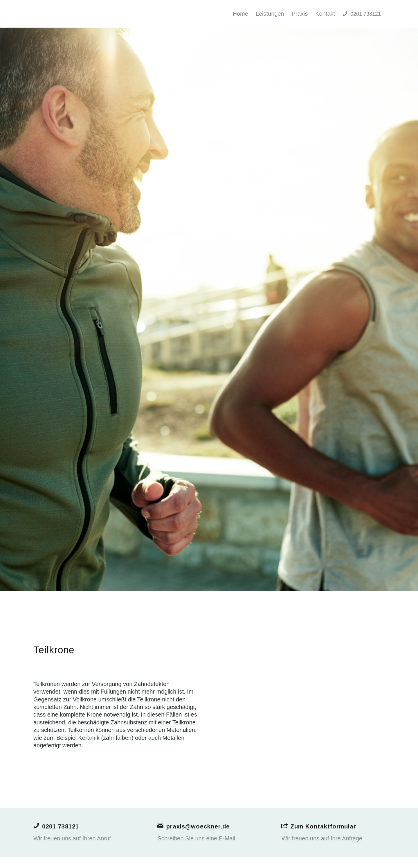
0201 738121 (61, 826)
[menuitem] (240, 14)
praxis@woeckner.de (198, 826)
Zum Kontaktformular (323, 826)
